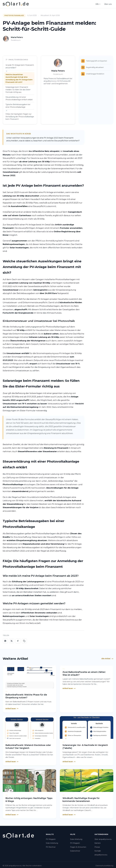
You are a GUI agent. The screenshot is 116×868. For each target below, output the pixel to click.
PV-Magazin (51, 839)
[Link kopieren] (24, 641)
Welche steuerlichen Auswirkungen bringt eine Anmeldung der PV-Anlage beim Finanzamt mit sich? (19, 78)
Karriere (98, 843)
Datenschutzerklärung (104, 866)
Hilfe (98, 4)
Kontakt (98, 851)
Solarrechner (75, 851)
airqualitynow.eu (101, 855)
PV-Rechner (51, 847)
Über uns (108, 4)
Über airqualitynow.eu (103, 839)
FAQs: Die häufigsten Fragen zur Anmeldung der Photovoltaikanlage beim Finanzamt (20, 117)
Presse (97, 847)
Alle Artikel (107, 659)
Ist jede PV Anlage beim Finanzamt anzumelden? (20, 66)
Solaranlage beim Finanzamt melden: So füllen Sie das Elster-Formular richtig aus (18, 90)
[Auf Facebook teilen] (18, 641)
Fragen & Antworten (78, 847)
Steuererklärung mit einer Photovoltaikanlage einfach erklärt (19, 98)
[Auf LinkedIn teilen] (5, 641)
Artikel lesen (12, 709)
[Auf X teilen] (12, 641)
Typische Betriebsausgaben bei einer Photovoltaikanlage (18, 106)
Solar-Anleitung (52, 843)
